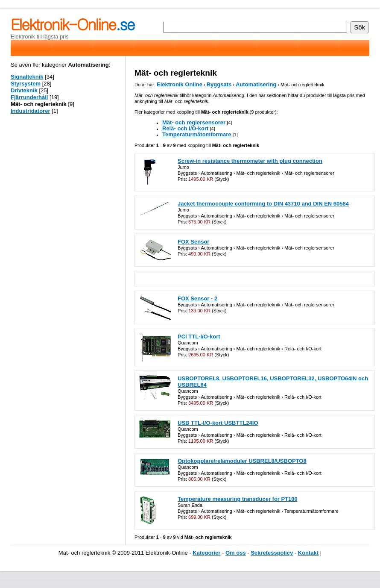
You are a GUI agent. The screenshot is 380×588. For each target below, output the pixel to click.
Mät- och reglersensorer (194, 122)
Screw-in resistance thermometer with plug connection (250, 161)
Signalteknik (27, 77)
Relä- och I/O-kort (185, 128)
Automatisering (256, 84)
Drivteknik (24, 90)
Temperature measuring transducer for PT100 (238, 499)
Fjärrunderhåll (29, 97)
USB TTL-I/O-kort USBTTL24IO (218, 423)
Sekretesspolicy (272, 553)
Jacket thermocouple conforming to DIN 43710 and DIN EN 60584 (263, 204)
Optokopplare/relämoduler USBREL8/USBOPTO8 (242, 461)
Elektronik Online (180, 84)
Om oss (236, 553)
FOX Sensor (193, 242)
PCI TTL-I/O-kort (199, 337)
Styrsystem (26, 84)
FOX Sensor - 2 (197, 298)
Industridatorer (30, 111)
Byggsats (219, 84)
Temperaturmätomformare (197, 134)
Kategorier (206, 553)
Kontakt (308, 553)
